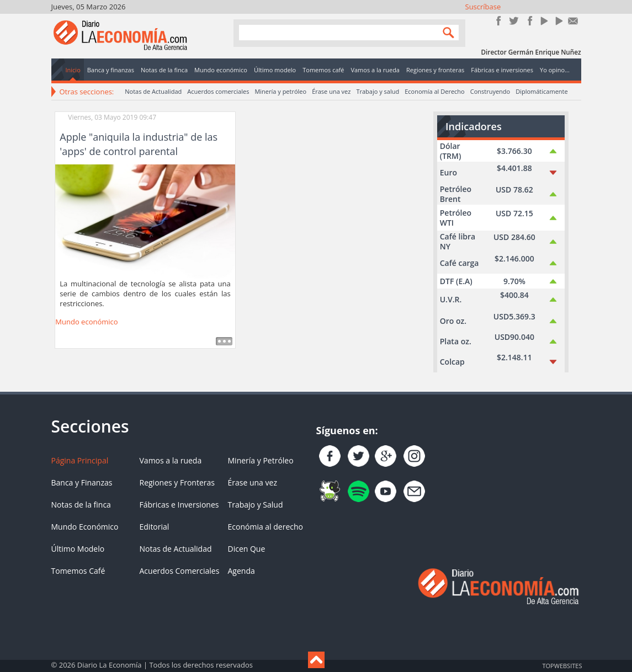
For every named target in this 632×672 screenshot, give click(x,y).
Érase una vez (331, 91)
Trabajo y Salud (256, 505)
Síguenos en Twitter (514, 21)
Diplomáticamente (541, 91)
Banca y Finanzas (82, 482)
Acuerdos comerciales (218, 91)
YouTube (543, 21)
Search (446, 32)
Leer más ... (224, 341)
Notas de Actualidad (153, 91)
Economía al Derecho (435, 91)
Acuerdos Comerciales (180, 571)
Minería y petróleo (280, 91)
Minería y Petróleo (261, 460)
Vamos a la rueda (171, 460)
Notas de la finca (81, 505)
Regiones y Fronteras (177, 482)
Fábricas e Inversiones (179, 505)
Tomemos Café (78, 571)
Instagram (529, 21)
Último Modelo (78, 549)
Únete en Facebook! (499, 21)
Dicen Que (247, 549)
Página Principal (80, 460)
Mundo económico (86, 322)
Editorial (155, 527)
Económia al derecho (266, 527)
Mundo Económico (85, 527)
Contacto (573, 21)
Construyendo (490, 91)
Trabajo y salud (378, 91)
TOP (562, 665)
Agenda (241, 571)
